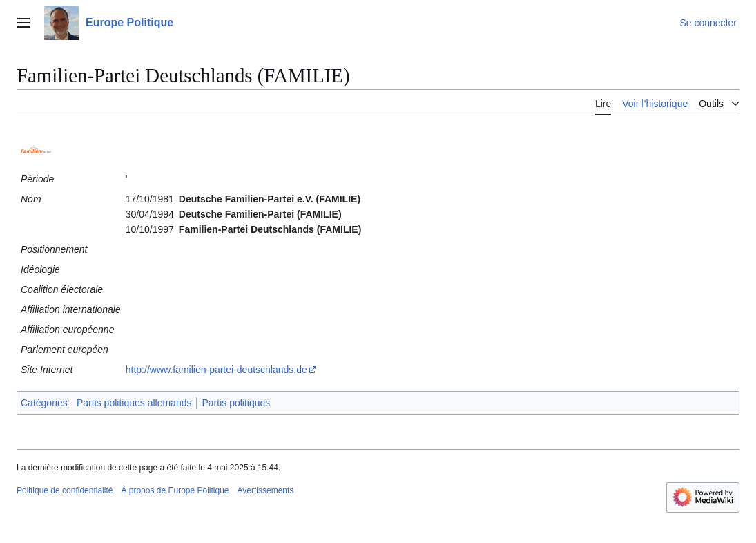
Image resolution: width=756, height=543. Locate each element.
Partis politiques (236, 403)
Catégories (44, 403)
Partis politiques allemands (134, 403)
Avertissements (266, 490)
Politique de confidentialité (65, 490)
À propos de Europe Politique (175, 490)
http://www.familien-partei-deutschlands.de (216, 370)
